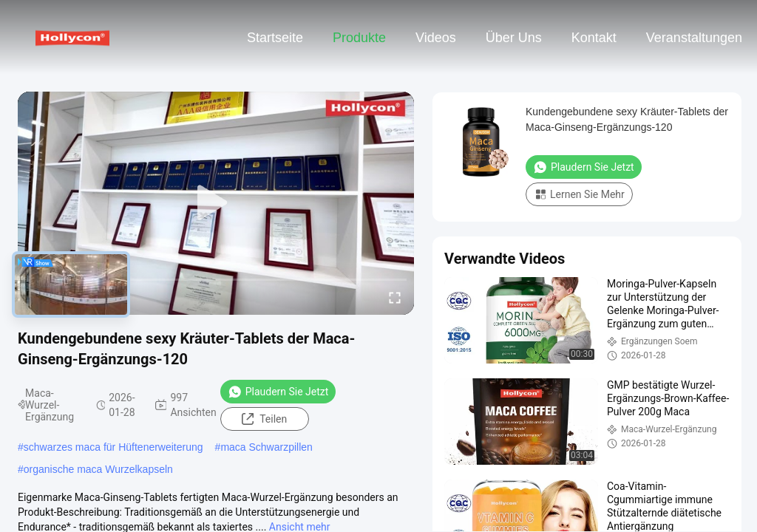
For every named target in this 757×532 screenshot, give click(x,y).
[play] (216, 203)
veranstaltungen (694, 38)
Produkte (359, 38)
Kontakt (594, 38)
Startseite (275, 38)
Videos (436, 38)
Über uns (514, 38)
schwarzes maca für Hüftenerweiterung (113, 447)
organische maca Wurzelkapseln (98, 469)
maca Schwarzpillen (267, 447)
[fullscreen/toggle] (395, 297)
